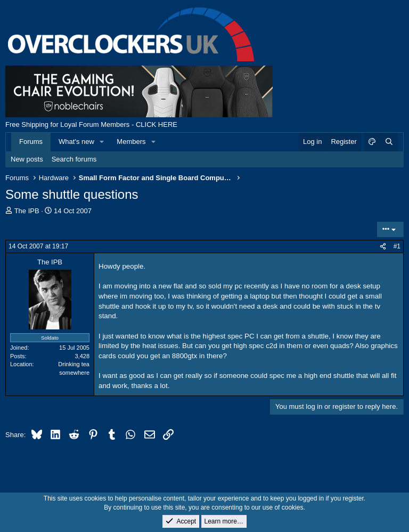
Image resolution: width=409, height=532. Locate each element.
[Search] (389, 142)
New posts (27, 159)
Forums (31, 142)
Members (131, 142)
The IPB (27, 211)
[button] (102, 142)
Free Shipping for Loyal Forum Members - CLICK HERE (91, 124)
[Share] (383, 247)
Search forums (74, 159)
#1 (397, 246)
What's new (76, 142)
